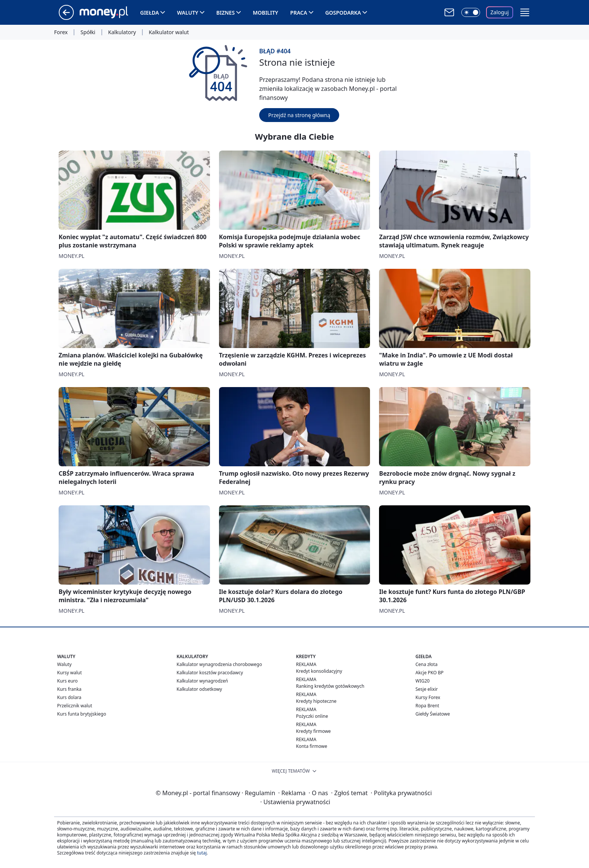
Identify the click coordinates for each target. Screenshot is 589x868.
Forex (61, 32)
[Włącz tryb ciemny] (471, 12)
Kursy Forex (428, 697)
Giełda (150, 13)
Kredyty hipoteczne (316, 701)
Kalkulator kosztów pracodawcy (210, 673)
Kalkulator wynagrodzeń (202, 681)
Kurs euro (67, 681)
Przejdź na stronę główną (299, 115)
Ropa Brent (427, 706)
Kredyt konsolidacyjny (319, 671)
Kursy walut (69, 673)
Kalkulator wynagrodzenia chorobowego (219, 664)
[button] (525, 12)
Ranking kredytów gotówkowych (330, 686)
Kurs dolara (69, 697)
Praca (299, 13)
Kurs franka (69, 689)
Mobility (266, 13)
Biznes (226, 13)
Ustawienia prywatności (295, 802)
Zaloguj (500, 12)
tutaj (202, 853)
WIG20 (423, 681)
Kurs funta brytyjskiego (82, 714)
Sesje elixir (427, 689)
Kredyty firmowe (313, 731)
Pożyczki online (312, 716)
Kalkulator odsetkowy (199, 689)
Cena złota (427, 664)
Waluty (188, 13)
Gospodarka (343, 13)
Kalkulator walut (169, 32)
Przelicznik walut (75, 706)
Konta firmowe (312, 746)
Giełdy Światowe (433, 714)
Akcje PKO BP (430, 673)
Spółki (88, 32)
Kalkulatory (122, 32)
